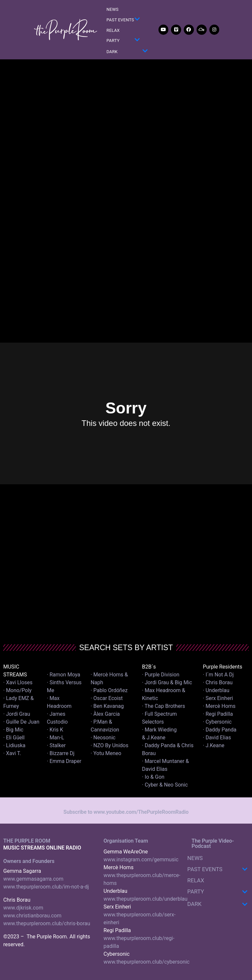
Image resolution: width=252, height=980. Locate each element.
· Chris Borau (218, 682)
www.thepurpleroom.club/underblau (146, 899)
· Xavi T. (12, 753)
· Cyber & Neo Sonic (165, 785)
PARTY (123, 41)
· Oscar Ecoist (107, 698)
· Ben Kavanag (107, 706)
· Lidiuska (14, 745)
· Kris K (55, 730)
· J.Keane (214, 745)
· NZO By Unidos (109, 745)
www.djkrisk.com (23, 908)
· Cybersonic (217, 722)
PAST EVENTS (123, 20)
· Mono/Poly (17, 690)
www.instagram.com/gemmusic (141, 860)
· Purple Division (161, 675)
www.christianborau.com (32, 916)
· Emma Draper (64, 761)
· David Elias (217, 738)
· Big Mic (13, 730)
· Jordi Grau (17, 714)
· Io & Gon (153, 777)
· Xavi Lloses (18, 682)
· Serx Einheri (218, 698)
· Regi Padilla (218, 714)
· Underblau (216, 690)
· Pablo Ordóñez (109, 690)
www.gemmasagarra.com (33, 879)
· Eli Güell (14, 738)
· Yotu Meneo (106, 753)
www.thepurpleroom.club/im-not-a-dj (46, 887)
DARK (127, 52)
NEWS (113, 9)
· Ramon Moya (64, 675)
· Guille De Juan (21, 722)
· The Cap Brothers (164, 706)
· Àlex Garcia (105, 714)
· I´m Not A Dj (218, 675)
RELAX (113, 30)
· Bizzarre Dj (61, 753)
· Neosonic (103, 738)
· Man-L (56, 738)
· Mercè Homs (219, 706)
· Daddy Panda (220, 730)
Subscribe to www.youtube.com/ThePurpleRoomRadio (126, 812)
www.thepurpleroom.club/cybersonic (147, 962)
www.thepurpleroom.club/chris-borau (47, 923)
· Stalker (56, 745)
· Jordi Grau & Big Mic (167, 682)
